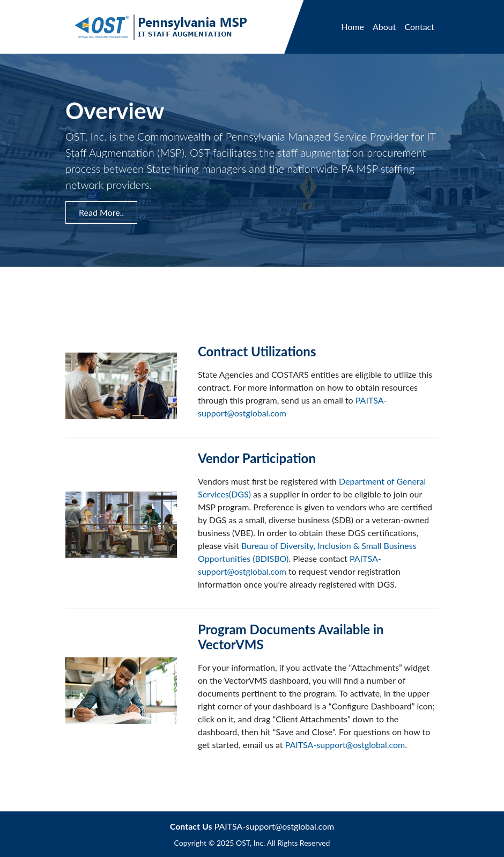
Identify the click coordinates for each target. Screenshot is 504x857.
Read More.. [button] (101, 212)
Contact (420, 27)
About (384, 27)
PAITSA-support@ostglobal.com (345, 745)
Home (353, 27)
